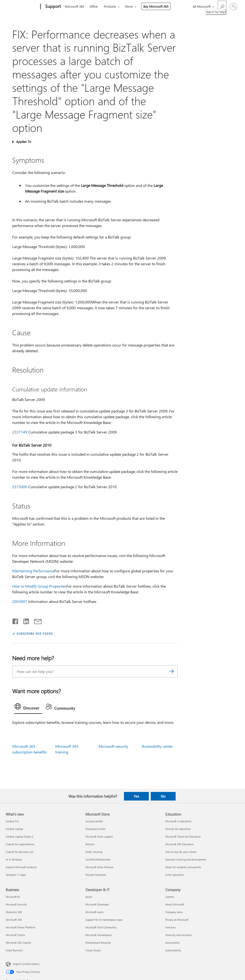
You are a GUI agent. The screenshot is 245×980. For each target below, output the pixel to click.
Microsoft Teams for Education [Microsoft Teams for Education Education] (183, 837)
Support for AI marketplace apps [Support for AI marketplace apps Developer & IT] (104, 920)
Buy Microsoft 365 (156, 6)
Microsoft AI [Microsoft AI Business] (13, 897)
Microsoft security (113, 746)
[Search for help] (222, 6)
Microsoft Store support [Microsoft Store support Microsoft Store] (99, 837)
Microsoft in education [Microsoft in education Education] (178, 821)
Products (110, 6)
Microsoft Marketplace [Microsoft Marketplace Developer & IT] (99, 935)
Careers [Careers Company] (170, 897)
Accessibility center (157, 746)
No (163, 796)
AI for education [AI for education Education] (175, 875)
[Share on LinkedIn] (24, 620)
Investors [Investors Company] (171, 927)
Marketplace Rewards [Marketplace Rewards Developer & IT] (98, 943)
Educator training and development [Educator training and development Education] (186, 859)
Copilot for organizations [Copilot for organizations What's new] (20, 844)
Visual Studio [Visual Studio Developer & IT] (93, 950)
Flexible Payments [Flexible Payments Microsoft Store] (96, 875)
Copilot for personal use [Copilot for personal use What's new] (20, 852)
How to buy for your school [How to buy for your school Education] (181, 852)
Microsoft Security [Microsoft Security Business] (16, 904)
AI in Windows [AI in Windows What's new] (14, 859)
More (129, 6)
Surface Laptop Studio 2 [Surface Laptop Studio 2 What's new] (19, 837)
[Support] (53, 7)
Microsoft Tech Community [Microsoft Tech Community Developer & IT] (101, 927)
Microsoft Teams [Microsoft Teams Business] (15, 935)
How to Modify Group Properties (39, 586)
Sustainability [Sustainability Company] (173, 950)
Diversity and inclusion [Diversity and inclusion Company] (178, 935)
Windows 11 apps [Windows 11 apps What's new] (16, 875)
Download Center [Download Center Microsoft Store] (96, 829)
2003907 (20, 601)
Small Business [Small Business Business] (14, 950)
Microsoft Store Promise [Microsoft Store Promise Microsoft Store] (99, 867)
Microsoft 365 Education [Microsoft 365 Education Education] (179, 844)
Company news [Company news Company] (174, 912)
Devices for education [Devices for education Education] (178, 829)
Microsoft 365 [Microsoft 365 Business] (14, 920)
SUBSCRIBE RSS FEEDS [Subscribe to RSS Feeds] (35, 633)
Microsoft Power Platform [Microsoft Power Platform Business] (20, 927)
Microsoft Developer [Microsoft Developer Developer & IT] (97, 904)
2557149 (20, 432)
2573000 (20, 487)
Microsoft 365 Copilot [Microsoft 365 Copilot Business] (18, 943)
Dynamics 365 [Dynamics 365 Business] (14, 912)
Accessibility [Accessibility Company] (173, 943)
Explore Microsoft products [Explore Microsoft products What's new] (21, 867)
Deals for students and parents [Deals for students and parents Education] (183, 867)
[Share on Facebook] (16, 620)
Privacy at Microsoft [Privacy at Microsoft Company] (177, 920)
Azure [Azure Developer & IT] (89, 897)
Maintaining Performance (33, 571)
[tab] (28, 708)
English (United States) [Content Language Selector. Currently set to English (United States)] (26, 964)
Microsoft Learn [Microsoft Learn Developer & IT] (95, 912)
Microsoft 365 (75, 6)
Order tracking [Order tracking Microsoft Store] (94, 852)
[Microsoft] (22, 7)
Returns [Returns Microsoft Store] (90, 844)
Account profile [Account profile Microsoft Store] (94, 821)
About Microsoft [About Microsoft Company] (175, 904)
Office (94, 6)
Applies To (23, 142)
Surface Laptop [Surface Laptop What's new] (14, 829)
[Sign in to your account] (234, 6)
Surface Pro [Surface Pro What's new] (12, 821)
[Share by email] (36, 620)
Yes (136, 796)
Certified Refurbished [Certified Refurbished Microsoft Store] (98, 859)
